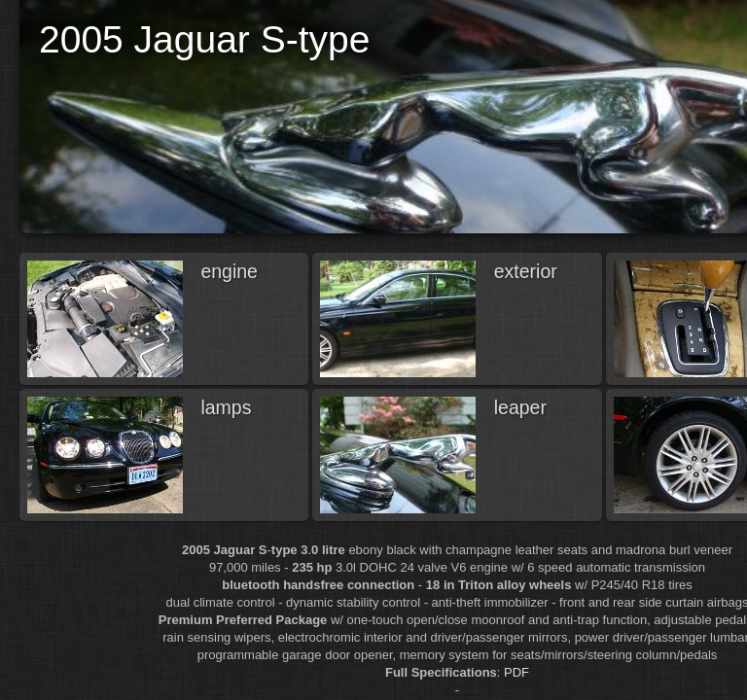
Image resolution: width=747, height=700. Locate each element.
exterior (526, 271)
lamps (226, 407)
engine (229, 271)
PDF (516, 672)
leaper (520, 407)
